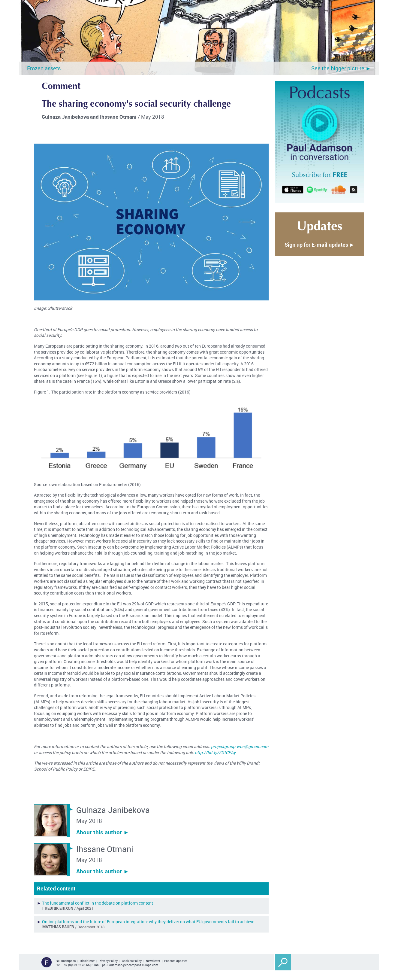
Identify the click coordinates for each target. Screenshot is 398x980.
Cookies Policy (132, 961)
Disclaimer (87, 961)
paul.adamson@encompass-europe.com (130, 965)
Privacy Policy (108, 961)
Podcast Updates (176, 961)
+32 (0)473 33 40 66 (76, 965)
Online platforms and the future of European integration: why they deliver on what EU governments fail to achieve (148, 922)
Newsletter (153, 961)
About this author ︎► (103, 832)
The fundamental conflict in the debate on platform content (98, 903)
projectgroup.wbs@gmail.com (240, 746)
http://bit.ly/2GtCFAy (215, 752)
